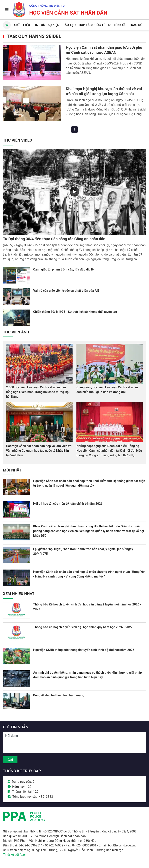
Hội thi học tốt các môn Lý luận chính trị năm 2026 (68, 504)
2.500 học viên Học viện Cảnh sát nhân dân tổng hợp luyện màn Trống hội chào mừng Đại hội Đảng (38, 392)
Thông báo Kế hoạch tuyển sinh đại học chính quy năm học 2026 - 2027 (83, 627)
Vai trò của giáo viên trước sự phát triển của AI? (66, 291)
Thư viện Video (18, 140)
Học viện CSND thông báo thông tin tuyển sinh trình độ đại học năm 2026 (84, 650)
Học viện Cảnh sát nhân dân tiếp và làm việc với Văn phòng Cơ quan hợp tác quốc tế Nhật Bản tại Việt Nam (39, 451)
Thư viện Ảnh (16, 332)
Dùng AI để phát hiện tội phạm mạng (59, 695)
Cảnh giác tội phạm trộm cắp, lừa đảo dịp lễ (63, 269)
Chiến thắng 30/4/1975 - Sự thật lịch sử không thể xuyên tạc (75, 312)
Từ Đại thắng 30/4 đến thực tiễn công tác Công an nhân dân (54, 239)
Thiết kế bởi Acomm (17, 855)
